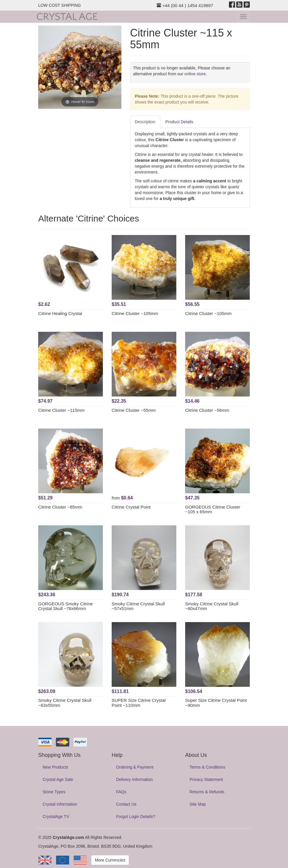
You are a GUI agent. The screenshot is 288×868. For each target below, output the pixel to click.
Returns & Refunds (207, 792)
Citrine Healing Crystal (60, 313)
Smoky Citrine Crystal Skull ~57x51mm (138, 606)
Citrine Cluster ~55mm (134, 410)
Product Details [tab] (179, 122)
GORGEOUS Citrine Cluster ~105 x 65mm (213, 509)
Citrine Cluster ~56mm (207, 410)
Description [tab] (145, 122)
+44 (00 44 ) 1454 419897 (185, 5)
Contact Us (126, 804)
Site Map (198, 804)
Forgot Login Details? (136, 817)
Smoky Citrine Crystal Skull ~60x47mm (212, 606)
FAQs (121, 792)
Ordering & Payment (135, 767)
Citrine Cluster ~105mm (135, 313)
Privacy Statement (206, 779)
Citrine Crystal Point (131, 507)
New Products (55, 767)
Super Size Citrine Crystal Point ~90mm (216, 703)
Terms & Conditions (207, 767)
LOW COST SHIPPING (60, 5)
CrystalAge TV (56, 817)
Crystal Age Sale (58, 779)
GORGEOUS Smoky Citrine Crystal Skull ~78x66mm (66, 606)
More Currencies (110, 860)
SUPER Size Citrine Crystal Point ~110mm (139, 703)
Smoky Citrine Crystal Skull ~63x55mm (65, 703)
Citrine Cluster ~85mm (60, 507)
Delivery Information (134, 779)
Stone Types (54, 792)
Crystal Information (60, 804)
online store (195, 74)
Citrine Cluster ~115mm (61, 410)
